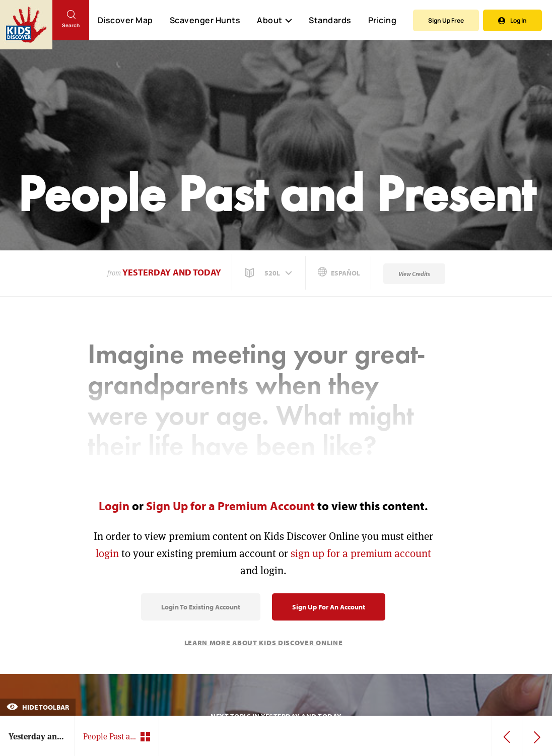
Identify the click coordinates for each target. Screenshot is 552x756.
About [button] (274, 20)
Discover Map (125, 20)
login (107, 553)
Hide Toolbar (38, 707)
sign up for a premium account (361, 553)
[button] (269, 273)
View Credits (414, 274)
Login (114, 506)
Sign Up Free (446, 20)
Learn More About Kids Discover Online (264, 643)
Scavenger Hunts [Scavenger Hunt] (205, 21)
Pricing (383, 20)
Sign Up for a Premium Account (230, 506)
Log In (512, 20)
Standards (330, 20)
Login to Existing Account (201, 607)
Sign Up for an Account (329, 607)
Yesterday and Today (172, 272)
